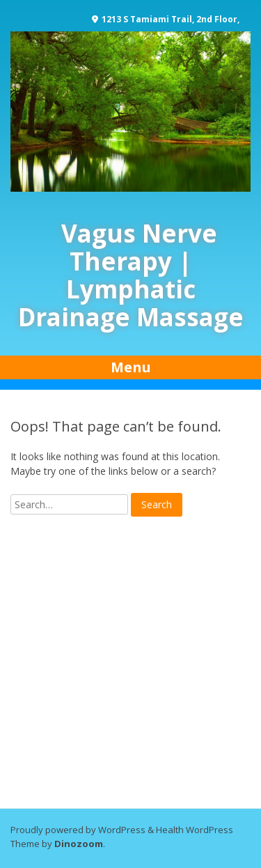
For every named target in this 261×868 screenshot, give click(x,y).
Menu (131, 367)
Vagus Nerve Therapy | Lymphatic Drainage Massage (131, 275)
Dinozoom (79, 844)
